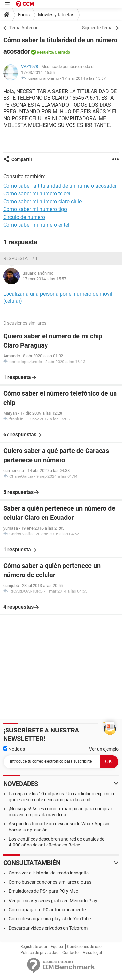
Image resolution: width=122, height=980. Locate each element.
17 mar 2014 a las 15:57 (84, 78)
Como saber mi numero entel (36, 225)
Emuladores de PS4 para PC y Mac (43, 891)
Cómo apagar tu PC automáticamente (47, 910)
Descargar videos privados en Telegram (48, 928)
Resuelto (45, 52)
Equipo (57, 947)
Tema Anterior (24, 28)
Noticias (14, 749)
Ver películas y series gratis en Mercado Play (53, 901)
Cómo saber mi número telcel (37, 194)
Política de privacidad (40, 953)
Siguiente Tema (97, 28)
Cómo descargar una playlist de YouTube (50, 919)
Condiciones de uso (84, 947)
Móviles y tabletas (56, 15)
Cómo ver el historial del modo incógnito (49, 873)
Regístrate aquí (34, 947)
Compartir (22, 159)
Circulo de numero (24, 217)
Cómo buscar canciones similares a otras (50, 882)
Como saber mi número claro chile (42, 201)
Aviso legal (92, 953)
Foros (24, 15)
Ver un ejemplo (104, 749)
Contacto (71, 953)
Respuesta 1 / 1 (20, 258)
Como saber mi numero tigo (35, 209)
